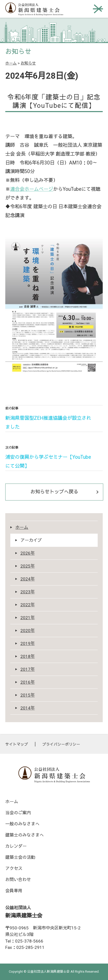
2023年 (28, 592)
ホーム (11, 63)
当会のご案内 (18, 813)
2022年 (28, 605)
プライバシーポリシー (61, 744)
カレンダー (16, 846)
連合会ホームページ (32, 189)
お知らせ (28, 63)
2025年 (28, 566)
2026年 (28, 553)
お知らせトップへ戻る (54, 492)
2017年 (28, 669)
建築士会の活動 (20, 857)
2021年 (28, 618)
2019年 (28, 643)
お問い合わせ (18, 880)
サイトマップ (17, 744)
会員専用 (14, 891)
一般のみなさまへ (22, 824)
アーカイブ (31, 540)
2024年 (28, 579)
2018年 (28, 656)
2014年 (28, 708)
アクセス (14, 868)
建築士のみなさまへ (25, 835)
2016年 (28, 682)
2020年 (28, 631)
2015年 (28, 695)
